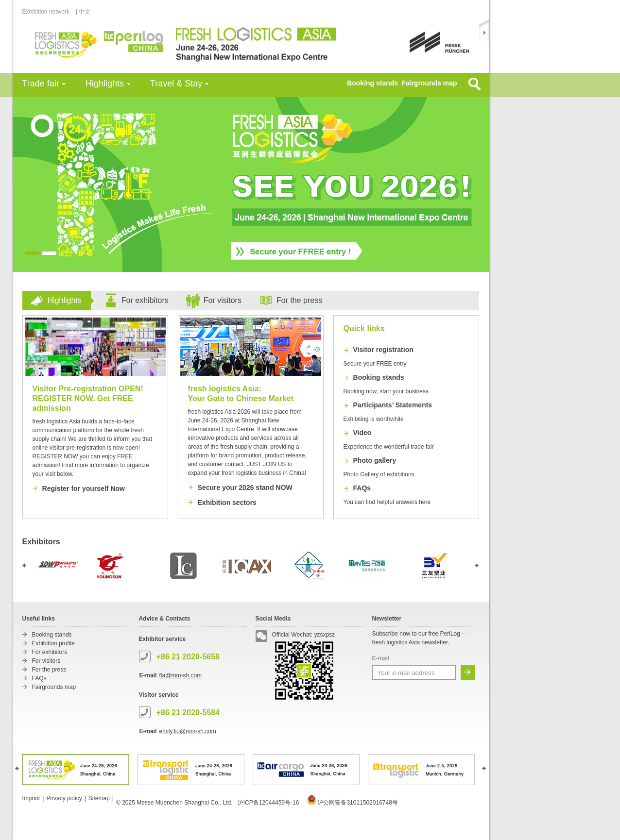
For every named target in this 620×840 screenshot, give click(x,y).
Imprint (31, 798)
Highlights (105, 84)
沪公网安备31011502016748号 (353, 803)
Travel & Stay (176, 84)
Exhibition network (49, 12)
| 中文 (83, 12)
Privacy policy (64, 798)
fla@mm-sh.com (181, 675)
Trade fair (41, 84)
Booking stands (372, 83)
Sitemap (99, 798)
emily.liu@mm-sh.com (188, 731)
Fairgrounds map (429, 83)
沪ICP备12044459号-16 (268, 803)
